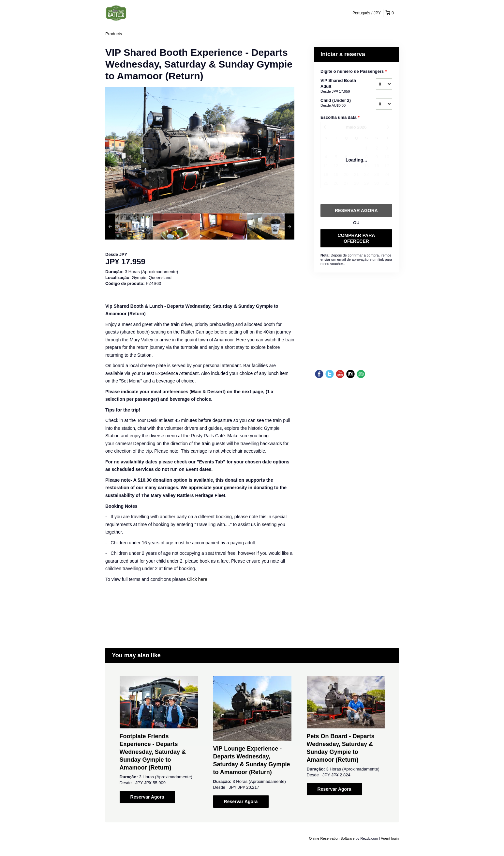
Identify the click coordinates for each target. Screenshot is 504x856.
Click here (197, 579)
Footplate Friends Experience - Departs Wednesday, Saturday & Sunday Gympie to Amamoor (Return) (153, 752)
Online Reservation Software (332, 838)
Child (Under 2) (340, 103)
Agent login (390, 838)
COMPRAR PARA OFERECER (356, 238)
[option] (129, 226)
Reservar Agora (147, 797)
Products (114, 34)
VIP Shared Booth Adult (340, 86)
